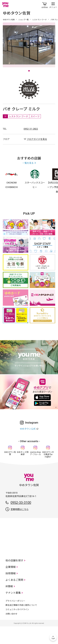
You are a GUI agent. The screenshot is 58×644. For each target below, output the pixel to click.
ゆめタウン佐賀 (9, 20)
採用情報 (11, 591)
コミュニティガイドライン (17, 627)
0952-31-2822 (31, 146)
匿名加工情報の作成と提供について (21, 623)
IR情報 (9, 604)
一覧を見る (28, 181)
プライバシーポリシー (15, 618)
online (45, 5)
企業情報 (11, 585)
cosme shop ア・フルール (35, 471)
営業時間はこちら (20, 527)
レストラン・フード (40, 20)
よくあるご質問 (14, 597)
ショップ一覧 (24, 20)
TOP (53, 637)
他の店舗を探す (14, 578)
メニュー (53, 5)
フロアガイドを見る (37, 157)
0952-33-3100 (21, 520)
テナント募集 (13, 610)
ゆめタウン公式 (28, 446)
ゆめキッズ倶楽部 (23, 471)
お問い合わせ (11, 631)
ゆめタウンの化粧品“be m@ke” (48, 472)
